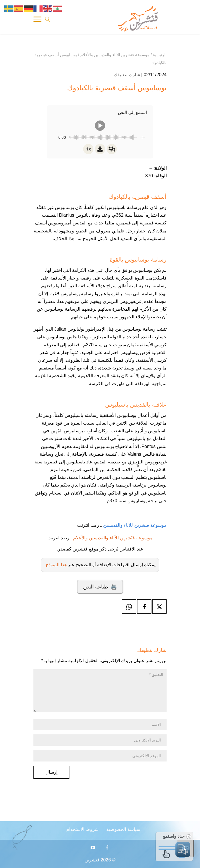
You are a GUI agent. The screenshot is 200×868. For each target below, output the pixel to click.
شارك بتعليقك (127, 75)
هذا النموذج (56, 565)
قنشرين (92, 860)
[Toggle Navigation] (37, 20)
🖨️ (100, 587)
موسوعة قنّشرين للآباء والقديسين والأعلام (113, 538)
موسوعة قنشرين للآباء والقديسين (134, 525)
